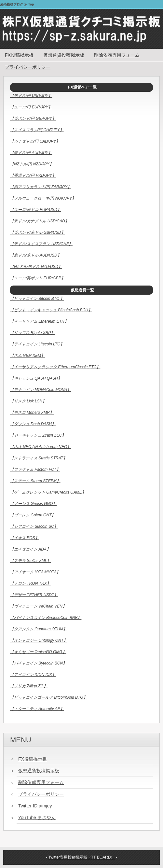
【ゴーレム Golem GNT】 (33, 515)
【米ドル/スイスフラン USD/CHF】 (41, 244)
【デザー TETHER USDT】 (34, 595)
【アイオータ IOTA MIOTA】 (35, 572)
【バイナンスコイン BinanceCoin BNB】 (46, 618)
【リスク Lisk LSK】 (28, 401)
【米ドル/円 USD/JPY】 (31, 96)
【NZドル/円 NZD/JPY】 (32, 164)
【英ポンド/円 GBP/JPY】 (33, 119)
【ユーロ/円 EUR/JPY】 (31, 107)
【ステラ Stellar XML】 (30, 561)
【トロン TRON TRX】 (30, 583)
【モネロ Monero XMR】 (32, 413)
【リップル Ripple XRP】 (32, 333)
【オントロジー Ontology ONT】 (39, 640)
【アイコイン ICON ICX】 (33, 675)
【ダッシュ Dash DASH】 (33, 424)
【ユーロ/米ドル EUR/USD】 (36, 210)
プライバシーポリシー (28, 67)
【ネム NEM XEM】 (27, 356)
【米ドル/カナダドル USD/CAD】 (40, 221)
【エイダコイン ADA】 (30, 549)
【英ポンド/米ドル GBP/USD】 (38, 232)
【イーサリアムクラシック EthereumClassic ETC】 (55, 367)
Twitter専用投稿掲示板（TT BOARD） (82, 857)
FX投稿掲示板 (19, 55)
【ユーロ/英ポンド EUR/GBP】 (38, 278)
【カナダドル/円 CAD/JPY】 (35, 141)
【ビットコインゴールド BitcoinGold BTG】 (49, 697)
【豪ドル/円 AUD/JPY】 (31, 153)
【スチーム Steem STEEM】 (35, 481)
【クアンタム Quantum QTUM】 (39, 629)
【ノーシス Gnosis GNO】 (33, 504)
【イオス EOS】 (25, 538)
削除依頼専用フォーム (117, 55)
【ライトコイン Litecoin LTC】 (37, 344)
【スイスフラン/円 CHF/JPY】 (37, 130)
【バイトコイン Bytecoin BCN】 (38, 663)
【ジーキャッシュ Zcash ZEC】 (38, 435)
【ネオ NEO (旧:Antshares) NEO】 (41, 447)
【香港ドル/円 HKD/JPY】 (33, 175)
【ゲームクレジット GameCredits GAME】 (48, 492)
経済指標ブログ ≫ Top (17, 4)
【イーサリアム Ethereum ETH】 (39, 321)
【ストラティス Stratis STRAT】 (39, 458)
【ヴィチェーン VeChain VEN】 (38, 606)
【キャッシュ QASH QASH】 (36, 378)
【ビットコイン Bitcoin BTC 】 (37, 299)
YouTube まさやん (37, 818)
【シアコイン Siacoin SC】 (34, 526)
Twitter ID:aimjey (35, 806)
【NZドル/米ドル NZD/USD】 (36, 267)
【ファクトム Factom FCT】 (35, 469)
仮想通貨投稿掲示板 (64, 55)
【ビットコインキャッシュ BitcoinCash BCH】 (51, 310)
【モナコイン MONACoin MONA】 (41, 390)
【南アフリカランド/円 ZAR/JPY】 (41, 187)
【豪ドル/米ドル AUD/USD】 (36, 255)
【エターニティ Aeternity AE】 (37, 709)
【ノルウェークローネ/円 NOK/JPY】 (43, 198)
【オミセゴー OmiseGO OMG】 (38, 652)
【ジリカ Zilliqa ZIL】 (29, 686)
